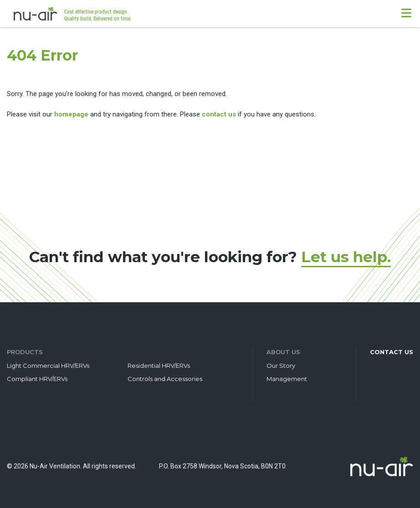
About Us (283, 352)
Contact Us (392, 352)
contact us (219, 114)
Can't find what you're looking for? (210, 257)
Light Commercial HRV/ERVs (48, 366)
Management (287, 379)
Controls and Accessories (165, 379)
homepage (71, 114)
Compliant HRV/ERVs (37, 379)
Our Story (281, 366)
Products (25, 352)
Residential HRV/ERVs (159, 366)
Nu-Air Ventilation (36, 14)
